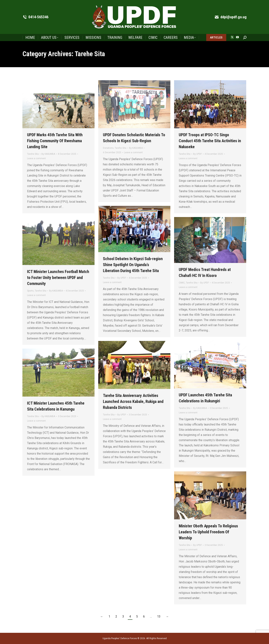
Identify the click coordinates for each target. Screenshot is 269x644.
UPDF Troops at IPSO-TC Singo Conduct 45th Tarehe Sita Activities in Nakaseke (210, 141)
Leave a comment (36, 158)
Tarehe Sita (33, 154)
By (48, 154)
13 (159, 616)
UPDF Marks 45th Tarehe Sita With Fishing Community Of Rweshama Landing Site (55, 141)
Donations (108, 148)
